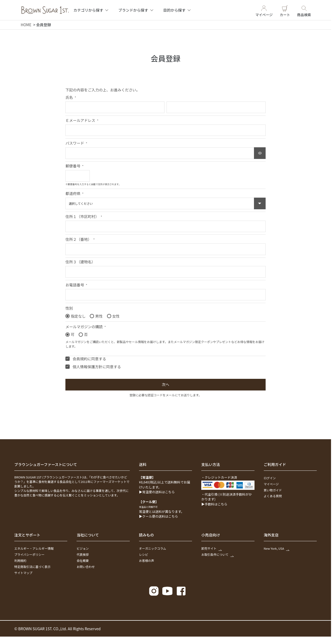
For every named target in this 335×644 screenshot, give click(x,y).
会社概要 (83, 561)
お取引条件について (217, 554)
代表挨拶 (83, 554)
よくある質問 (273, 496)
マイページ (264, 10)
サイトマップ (23, 573)
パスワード (76, 143)
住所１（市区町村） (84, 216)
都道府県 (74, 193)
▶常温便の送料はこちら (157, 492)
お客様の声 (147, 561)
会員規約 (80, 359)
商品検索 (304, 10)
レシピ (144, 554)
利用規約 (20, 561)
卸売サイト (211, 548)
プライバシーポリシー (29, 554)
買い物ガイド (273, 490)
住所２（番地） (80, 239)
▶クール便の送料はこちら (158, 516)
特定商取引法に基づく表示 (32, 567)
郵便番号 (74, 166)
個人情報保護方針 (87, 367)
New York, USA (276, 548)
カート (285, 10)
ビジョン (83, 548)
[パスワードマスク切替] (260, 153)
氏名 (71, 97)
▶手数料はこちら (214, 504)
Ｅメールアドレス (82, 120)
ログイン (270, 478)
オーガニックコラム (153, 548)
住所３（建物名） (80, 262)
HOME (26, 25)
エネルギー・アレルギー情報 (34, 548)
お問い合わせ (86, 567)
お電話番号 (76, 285)
